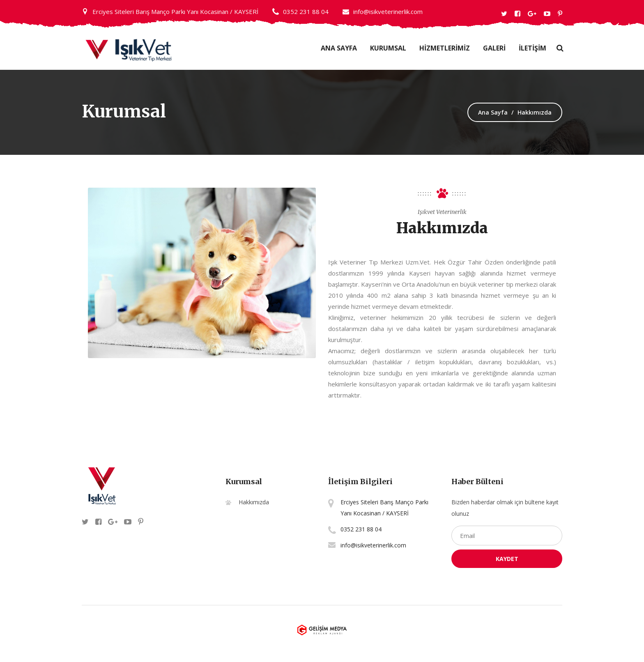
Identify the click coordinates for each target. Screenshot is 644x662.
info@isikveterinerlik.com (383, 11)
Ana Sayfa (339, 48)
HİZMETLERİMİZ (445, 48)
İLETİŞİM (532, 48)
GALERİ (494, 48)
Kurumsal (388, 48)
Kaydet (507, 559)
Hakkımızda (254, 502)
